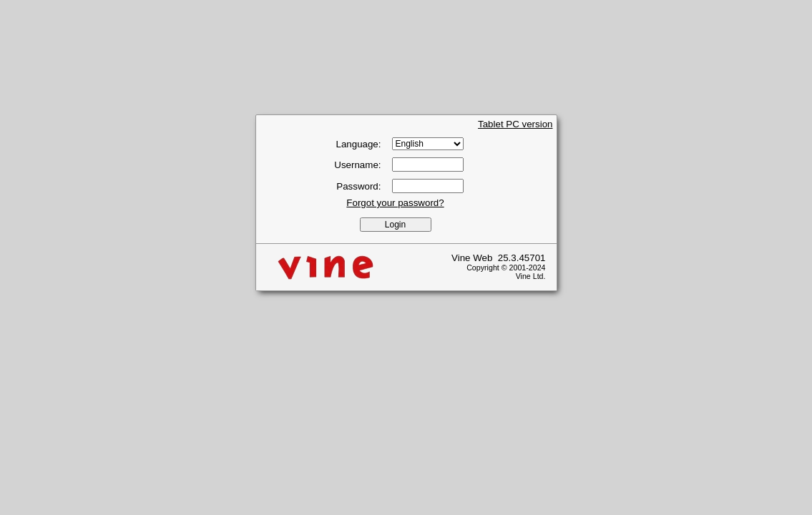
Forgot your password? (395, 203)
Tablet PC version (515, 124)
